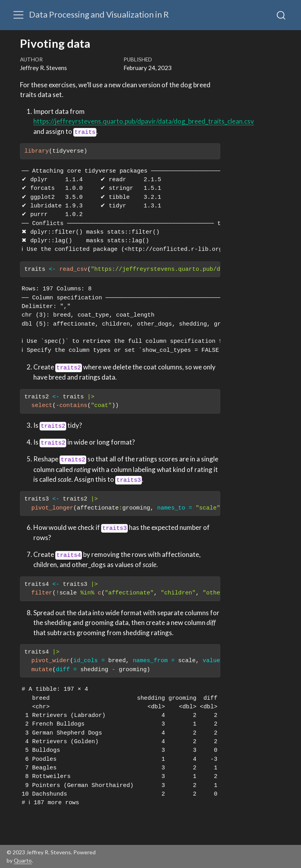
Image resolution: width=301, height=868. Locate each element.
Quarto (23, 860)
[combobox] (281, 15)
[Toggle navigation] (18, 15)
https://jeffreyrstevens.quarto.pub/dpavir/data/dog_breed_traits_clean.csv (144, 121)
